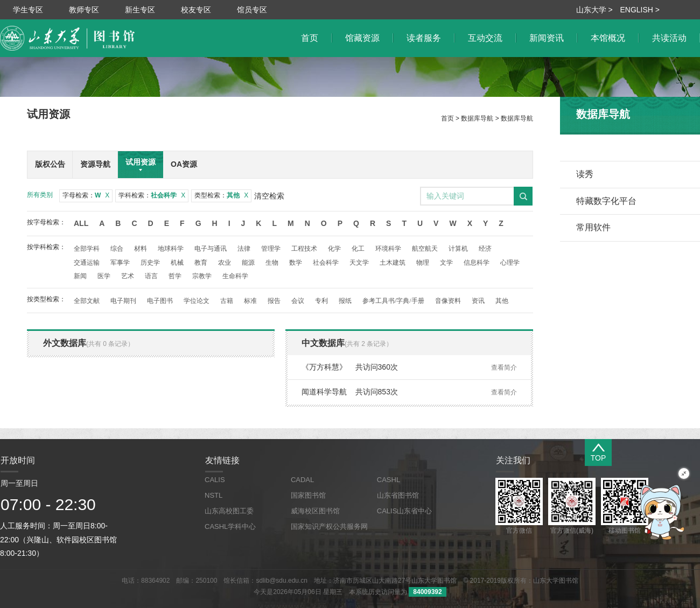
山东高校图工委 (229, 511)
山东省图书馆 (398, 495)
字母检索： (86, 195)
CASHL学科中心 (230, 526)
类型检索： (221, 195)
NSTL (213, 495)
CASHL (388, 480)
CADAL (302, 480)
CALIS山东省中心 (405, 511)
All (81, 223)
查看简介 (504, 367)
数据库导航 (477, 118)
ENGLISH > (640, 10)
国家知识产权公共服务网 (329, 526)
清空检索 (269, 196)
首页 (447, 118)
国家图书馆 (308, 495)
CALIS (215, 480)
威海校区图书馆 (315, 511)
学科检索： (152, 195)
